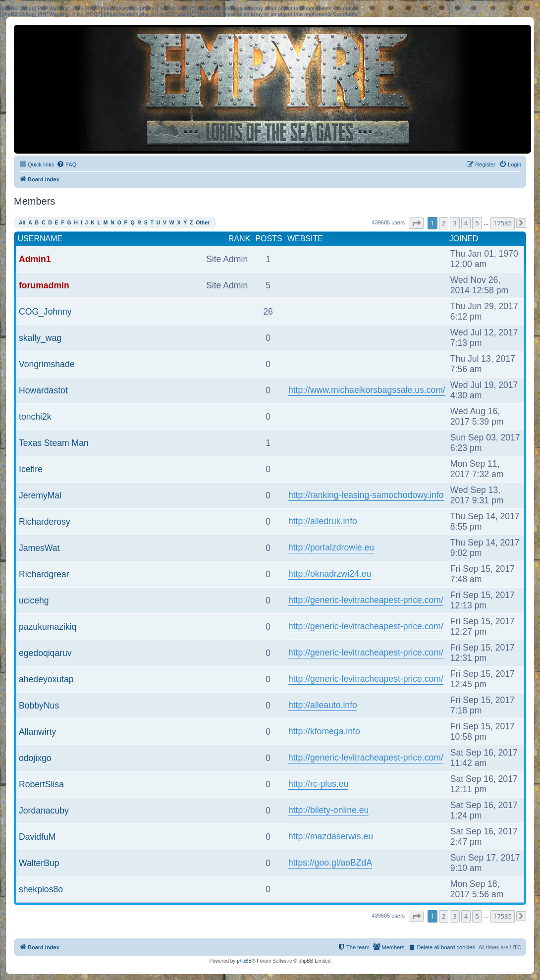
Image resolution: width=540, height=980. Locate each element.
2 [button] (444, 223)
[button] (416, 223)
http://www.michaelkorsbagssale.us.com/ (367, 390)
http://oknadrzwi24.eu (330, 574)
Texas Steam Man (54, 443)
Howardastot (43, 390)
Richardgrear (44, 574)
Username (40, 239)
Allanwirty (37, 732)
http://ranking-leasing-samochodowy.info (366, 495)
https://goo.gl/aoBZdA (330, 863)
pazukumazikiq (48, 627)
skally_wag (40, 338)
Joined (464, 239)
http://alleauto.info (323, 705)
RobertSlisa (41, 784)
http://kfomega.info (324, 731)
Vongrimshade (47, 364)
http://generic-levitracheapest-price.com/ (366, 600)
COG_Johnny (45, 312)
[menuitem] (66, 164)
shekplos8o (41, 889)
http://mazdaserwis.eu (331, 836)
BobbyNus (39, 706)
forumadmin (44, 285)
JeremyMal (40, 495)
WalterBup (39, 863)
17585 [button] (503, 223)
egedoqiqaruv (45, 653)
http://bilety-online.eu (328, 810)
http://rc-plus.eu (318, 784)
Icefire (31, 469)
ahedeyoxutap (46, 679)
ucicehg (34, 600)
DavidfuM (37, 837)
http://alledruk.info (323, 521)
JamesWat (39, 548)
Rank (239, 239)
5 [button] (477, 223)
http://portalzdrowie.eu (331, 547)
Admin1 (35, 259)
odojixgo (35, 758)
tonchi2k (35, 417)
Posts (269, 239)
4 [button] (466, 223)
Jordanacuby (44, 811)
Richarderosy (45, 522)
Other (203, 223)
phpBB (244, 961)
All (22, 223)
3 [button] (455, 223)
